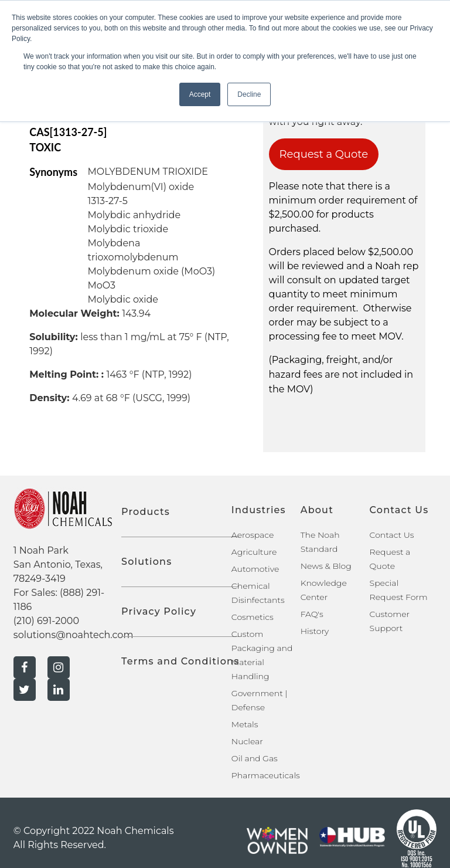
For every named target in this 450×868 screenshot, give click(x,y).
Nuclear (247, 741)
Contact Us (392, 535)
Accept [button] (200, 94)
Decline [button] (249, 94)
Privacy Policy (159, 611)
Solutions (146, 562)
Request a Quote (324, 154)
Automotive (255, 569)
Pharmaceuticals (266, 775)
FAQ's (312, 614)
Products (146, 512)
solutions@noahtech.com (74, 635)
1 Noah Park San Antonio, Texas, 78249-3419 (58, 564)
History (315, 631)
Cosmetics (253, 617)
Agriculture (254, 552)
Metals (245, 724)
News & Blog (326, 566)
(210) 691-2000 (46, 621)
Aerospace (253, 535)
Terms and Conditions (180, 661)
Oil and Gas (255, 758)
